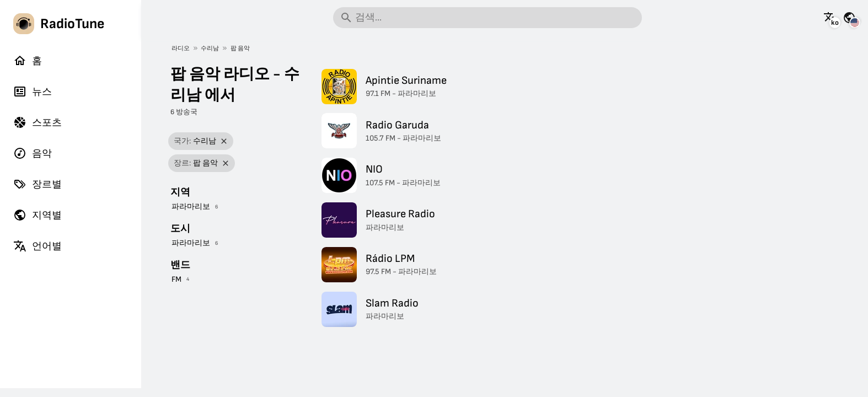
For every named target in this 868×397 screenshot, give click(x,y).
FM (176, 279)
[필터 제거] (224, 141)
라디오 (181, 48)
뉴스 (33, 92)
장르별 (37, 184)
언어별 (37, 246)
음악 (33, 153)
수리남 (210, 48)
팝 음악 (240, 48)
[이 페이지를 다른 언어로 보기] (830, 18)
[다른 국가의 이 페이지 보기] (849, 18)
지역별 (37, 215)
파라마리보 (191, 206)
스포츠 (37, 122)
